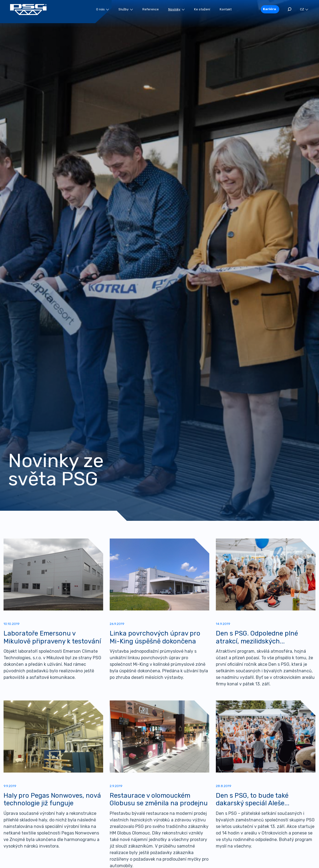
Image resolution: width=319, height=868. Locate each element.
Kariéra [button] (269, 9)
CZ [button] (304, 9)
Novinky (176, 9)
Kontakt (226, 9)
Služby (126, 9)
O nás (102, 9)
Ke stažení (202, 9)
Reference (151, 9)
